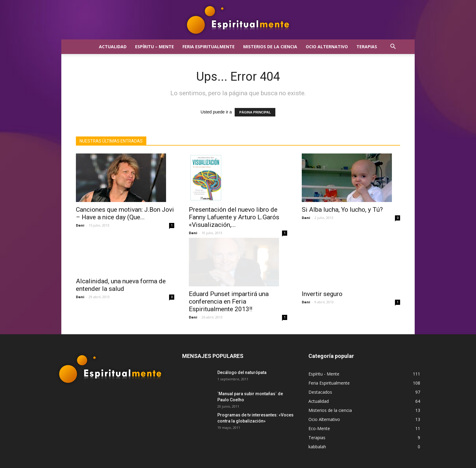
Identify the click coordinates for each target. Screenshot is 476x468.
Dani (80, 225)
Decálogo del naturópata (242, 369)
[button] (393, 47)
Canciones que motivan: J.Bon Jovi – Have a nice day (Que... (125, 213)
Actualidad (113, 47)
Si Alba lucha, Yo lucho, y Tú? (342, 210)
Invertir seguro (322, 290)
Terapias (367, 47)
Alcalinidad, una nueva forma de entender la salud (121, 298)
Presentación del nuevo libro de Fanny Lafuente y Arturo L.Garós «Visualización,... (234, 217)
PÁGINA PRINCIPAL (255, 112)
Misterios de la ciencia (270, 47)
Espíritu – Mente (155, 47)
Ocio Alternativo (327, 47)
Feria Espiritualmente (209, 47)
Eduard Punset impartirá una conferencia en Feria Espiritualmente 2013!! (229, 298)
